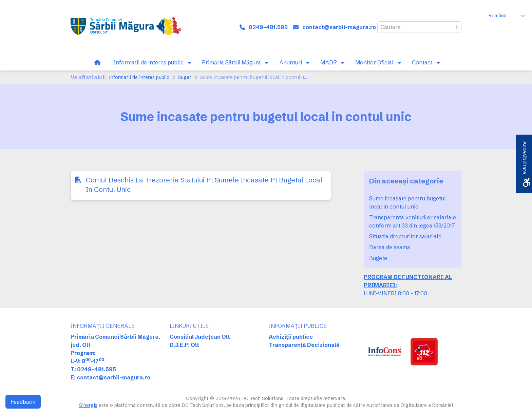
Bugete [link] (378, 258)
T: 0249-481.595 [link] (93, 369)
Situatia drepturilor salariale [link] (405, 236)
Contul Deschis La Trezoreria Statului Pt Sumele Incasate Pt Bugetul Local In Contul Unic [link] (204, 185)
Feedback (23, 402)
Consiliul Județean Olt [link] (200, 337)
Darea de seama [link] (390, 247)
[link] (126, 27)
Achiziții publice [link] (291, 337)
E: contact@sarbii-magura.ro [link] (110, 377)
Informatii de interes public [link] (139, 77)
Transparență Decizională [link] (304, 345)
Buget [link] (185, 77)
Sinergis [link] (88, 405)
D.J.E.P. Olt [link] (184, 345)
